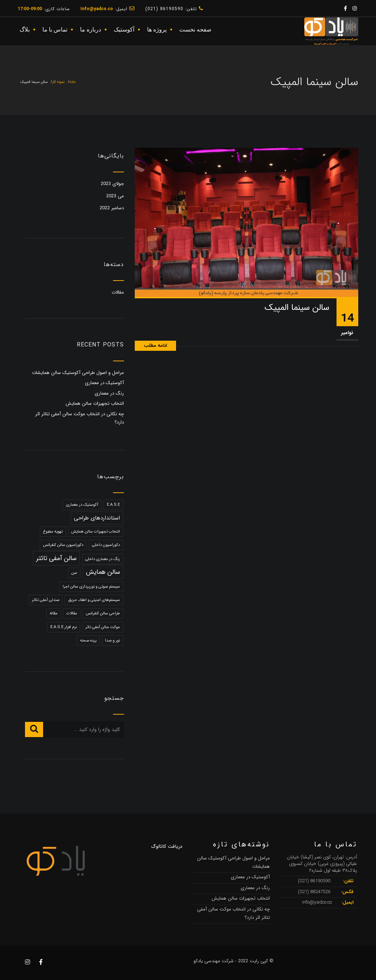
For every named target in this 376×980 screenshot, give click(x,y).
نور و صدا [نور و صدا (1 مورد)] (112, 641)
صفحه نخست (195, 30)
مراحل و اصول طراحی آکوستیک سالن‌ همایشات (78, 373)
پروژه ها (157, 30)
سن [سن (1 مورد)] (74, 573)
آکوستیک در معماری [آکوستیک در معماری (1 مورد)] (82, 505)
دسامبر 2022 (112, 208)
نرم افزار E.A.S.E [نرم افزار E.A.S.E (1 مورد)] (64, 627)
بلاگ (25, 30)
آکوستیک (124, 30)
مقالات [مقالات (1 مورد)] (72, 613)
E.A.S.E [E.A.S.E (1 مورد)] (113, 505)
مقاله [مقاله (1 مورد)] (54, 613)
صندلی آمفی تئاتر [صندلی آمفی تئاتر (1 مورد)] (46, 600)
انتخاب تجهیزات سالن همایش (95, 403)
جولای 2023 (112, 184)
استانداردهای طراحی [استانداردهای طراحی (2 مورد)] (97, 518)
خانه (72, 82)
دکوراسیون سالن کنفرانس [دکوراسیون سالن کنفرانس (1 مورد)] (63, 545)
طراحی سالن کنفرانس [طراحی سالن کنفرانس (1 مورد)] (103, 613)
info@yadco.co (317, 902)
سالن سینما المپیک (297, 308)
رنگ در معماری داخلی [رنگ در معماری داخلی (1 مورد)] (103, 559)
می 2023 (115, 196)
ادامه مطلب (155, 346)
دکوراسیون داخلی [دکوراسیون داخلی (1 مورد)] (106, 545)
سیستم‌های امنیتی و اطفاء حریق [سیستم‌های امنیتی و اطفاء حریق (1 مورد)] (94, 600)
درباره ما (91, 30)
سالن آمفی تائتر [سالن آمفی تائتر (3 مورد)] (56, 558)
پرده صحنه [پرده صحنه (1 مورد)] (88, 641)
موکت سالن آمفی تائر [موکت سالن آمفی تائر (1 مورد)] (103, 627)
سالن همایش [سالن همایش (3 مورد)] (103, 572)
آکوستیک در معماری (104, 383)
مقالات (118, 292)
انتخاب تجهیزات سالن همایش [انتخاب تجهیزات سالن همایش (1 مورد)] (96, 532)
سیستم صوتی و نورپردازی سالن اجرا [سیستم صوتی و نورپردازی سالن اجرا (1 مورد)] (91, 587)
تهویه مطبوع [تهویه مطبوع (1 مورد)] (53, 532)
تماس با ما (55, 30)
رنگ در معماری (109, 393)
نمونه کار (58, 82)
